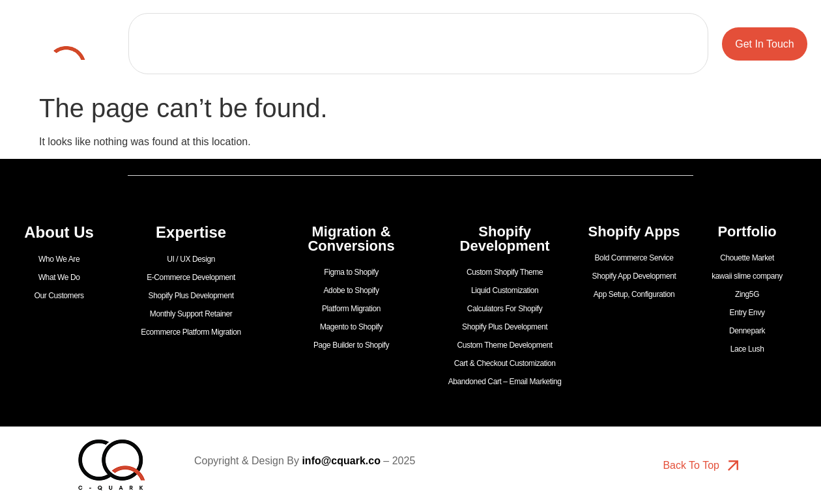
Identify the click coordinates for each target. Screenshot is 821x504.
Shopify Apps (418, 59)
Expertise (353, 29)
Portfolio (204, 29)
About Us (274, 29)
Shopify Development (598, 29)
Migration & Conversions (464, 29)
